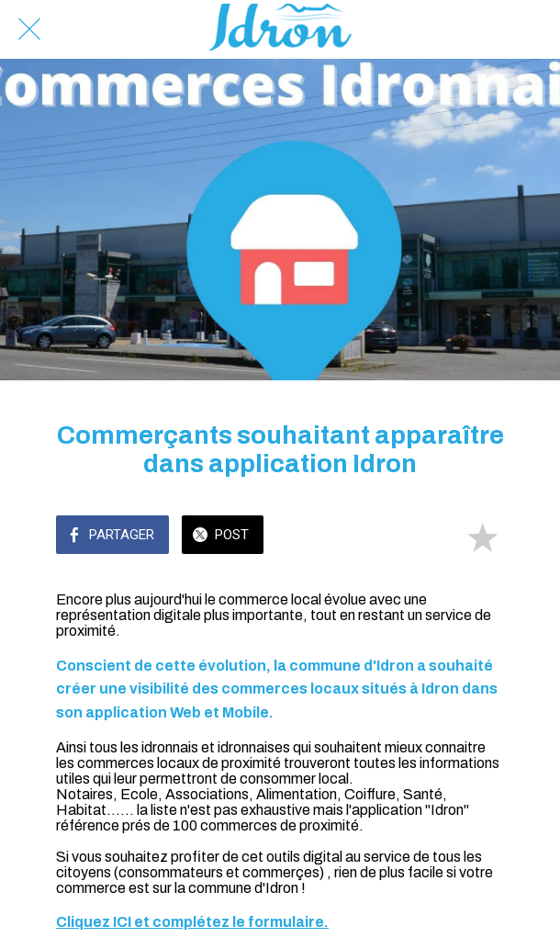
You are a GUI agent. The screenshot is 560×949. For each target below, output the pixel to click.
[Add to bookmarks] (482, 537)
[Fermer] (29, 29)
